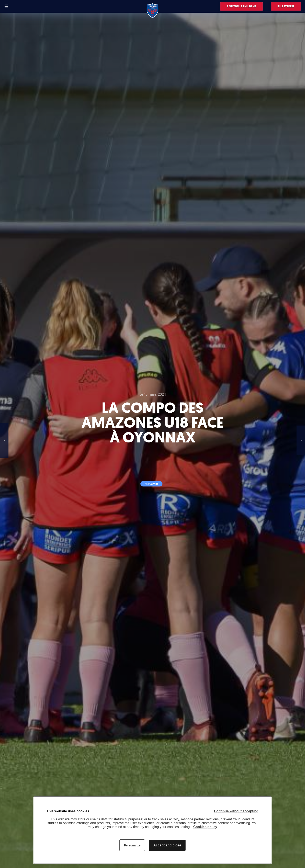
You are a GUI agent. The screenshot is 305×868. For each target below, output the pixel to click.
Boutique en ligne (241, 6)
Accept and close (167, 845)
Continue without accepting (236, 811)
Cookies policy (205, 827)
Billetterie (286, 6)
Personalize (132, 845)
